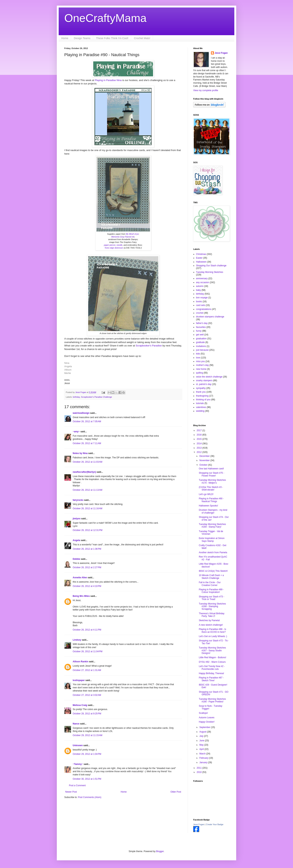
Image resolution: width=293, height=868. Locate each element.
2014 (200, 444)
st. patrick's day (204, 384)
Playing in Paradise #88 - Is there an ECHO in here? (212, 631)
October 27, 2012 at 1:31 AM (87, 670)
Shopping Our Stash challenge (211, 266)
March (203, 754)
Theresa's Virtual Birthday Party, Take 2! (212, 615)
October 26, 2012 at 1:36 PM (87, 549)
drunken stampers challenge (210, 317)
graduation (201, 339)
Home (65, 38)
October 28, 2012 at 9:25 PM (87, 714)
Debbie (76, 559)
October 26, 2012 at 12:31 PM (88, 530)
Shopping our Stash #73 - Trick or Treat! (212, 598)
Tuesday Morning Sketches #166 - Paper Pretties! (212, 700)
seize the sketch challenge (209, 377)
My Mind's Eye (132, 234)
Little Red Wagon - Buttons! (212, 657)
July (202, 736)
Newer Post (71, 792)
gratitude (200, 342)
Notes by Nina (80, 453)
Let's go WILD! (206, 494)
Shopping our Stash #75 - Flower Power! (212, 474)
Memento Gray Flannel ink (123, 237)
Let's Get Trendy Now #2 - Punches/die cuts (212, 668)
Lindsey (77, 640)
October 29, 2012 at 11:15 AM (87, 735)
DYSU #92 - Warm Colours (212, 662)
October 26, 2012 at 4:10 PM (87, 586)
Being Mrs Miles (81, 596)
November (205, 460)
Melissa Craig (80, 705)
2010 (200, 772)
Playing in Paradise (105, 80)
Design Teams (82, 38)
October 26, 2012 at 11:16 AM (87, 508)
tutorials (200, 403)
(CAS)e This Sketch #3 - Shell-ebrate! (211, 488)
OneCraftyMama (105, 18)
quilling (199, 373)
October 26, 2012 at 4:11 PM (87, 630)
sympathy (201, 388)
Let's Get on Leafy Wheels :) (213, 636)
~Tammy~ (78, 764)
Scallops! (203, 713)
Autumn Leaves (207, 718)
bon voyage (202, 298)
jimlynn (77, 519)
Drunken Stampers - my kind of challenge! (213, 511)
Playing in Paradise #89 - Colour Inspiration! (211, 591)
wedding (200, 411)
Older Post (176, 792)
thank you (201, 392)
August (203, 732)
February (204, 758)
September (205, 727)
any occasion (203, 282)
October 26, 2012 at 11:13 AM (87, 490)
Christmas (201, 254)
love (198, 358)
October (204, 465)
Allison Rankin (80, 662)
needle (120, 245)
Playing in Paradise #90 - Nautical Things (211, 500)
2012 (200, 452)
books (199, 301)
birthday (76, 397)
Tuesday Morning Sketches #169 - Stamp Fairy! (212, 526)
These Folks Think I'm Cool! (112, 38)
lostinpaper (79, 680)
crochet (200, 313)
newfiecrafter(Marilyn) (84, 472)
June (202, 741)
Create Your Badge (215, 824)
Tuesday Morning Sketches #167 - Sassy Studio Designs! (212, 650)
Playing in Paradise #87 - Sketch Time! (211, 679)
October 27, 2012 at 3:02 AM (87, 695)
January (204, 762)
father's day (202, 323)
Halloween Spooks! (208, 506)
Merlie (68, 373)
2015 (200, 439)
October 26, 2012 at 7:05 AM (87, 421)
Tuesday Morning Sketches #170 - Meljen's (212, 481)
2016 (200, 435)
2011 (200, 768)
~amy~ (76, 432)
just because (202, 350)
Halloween (201, 262)
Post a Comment (77, 785)
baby (198, 290)
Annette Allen (80, 578)
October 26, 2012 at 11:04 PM (88, 651)
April (202, 749)
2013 (200, 448)
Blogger (160, 851)
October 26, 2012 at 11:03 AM (87, 462)
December (205, 456)
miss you (200, 361)
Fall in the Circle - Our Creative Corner (210, 584)
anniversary (202, 278)
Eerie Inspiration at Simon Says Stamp (212, 540)
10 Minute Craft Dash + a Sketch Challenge (211, 577)
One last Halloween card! (211, 469)
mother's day (202, 365)
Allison (68, 370)
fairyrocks (78, 500)
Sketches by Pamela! (209, 620)
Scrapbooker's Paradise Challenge (96, 397)
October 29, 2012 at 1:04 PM (87, 754)
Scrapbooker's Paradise (149, 346)
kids (198, 354)
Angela (68, 366)
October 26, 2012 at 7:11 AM (87, 443)
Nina (119, 80)
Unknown (78, 745)
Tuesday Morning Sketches (210, 272)
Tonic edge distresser (114, 248)
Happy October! (207, 722)
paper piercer (110, 245)
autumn (200, 286)
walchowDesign (81, 413)
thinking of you (203, 400)
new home (201, 369)
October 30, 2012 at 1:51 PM (87, 779)
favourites (201, 327)
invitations (201, 346)
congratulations (204, 309)
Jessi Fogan (221, 53)
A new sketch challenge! (211, 625)
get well (200, 335)
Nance (76, 724)
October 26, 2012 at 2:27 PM (87, 567)
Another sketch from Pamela (213, 552)
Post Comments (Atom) (90, 797)
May (202, 745)
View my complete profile (206, 90)
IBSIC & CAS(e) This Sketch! (213, 571)
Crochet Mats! (142, 38)
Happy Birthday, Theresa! (211, 673)
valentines (201, 407)
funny (199, 331)
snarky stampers (204, 380)
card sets (201, 305)
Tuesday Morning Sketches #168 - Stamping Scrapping (212, 606)
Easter (199, 258)
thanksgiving (202, 396)
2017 (200, 430)
